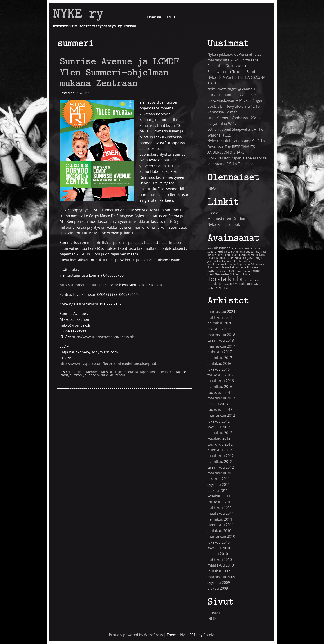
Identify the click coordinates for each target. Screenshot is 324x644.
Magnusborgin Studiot (226, 219)
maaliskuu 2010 (221, 565)
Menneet (93, 372)
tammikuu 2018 (221, 340)
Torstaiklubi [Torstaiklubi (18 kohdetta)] (225, 279)
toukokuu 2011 (220, 502)
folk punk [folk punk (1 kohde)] (232, 255)
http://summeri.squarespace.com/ (89, 285)
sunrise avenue (96, 375)
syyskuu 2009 (219, 583)
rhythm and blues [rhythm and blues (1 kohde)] (218, 271)
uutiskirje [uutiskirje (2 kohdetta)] (215, 284)
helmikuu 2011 (220, 519)
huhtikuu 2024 (220, 317)
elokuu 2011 (218, 490)
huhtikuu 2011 (220, 508)
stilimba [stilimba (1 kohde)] (245, 274)
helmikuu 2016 (220, 387)
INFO (171, 17)
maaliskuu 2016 (221, 381)
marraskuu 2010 (221, 536)
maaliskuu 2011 (221, 513)
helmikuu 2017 (220, 358)
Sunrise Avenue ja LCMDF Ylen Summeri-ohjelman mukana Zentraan (119, 72)
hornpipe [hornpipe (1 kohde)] (253, 255)
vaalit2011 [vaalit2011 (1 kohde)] (228, 284)
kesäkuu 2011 (219, 496)
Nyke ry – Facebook (224, 225)
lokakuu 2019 (219, 329)
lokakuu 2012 (219, 421)
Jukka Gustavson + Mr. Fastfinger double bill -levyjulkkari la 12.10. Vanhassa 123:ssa (235, 106)
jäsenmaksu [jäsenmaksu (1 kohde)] (214, 261)
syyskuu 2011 (219, 485)
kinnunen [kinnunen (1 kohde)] (228, 261)
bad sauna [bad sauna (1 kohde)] (250, 249)
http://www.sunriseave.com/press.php (104, 337)
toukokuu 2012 (220, 444)
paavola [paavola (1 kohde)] (259, 264)
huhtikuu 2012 (220, 450)
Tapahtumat (149, 372)
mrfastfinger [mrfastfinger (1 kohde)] (237, 264)
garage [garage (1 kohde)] (243, 255)
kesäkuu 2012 (219, 438)
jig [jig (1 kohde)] (232, 258)
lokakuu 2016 (219, 369)
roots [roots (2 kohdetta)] (257, 271)
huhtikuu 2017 (220, 352)
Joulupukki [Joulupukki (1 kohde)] (240, 258)
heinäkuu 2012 (220, 433)
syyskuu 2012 (219, 427)
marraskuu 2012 (221, 415)
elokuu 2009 (218, 588)
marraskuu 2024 (221, 312)
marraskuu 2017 (221, 346)
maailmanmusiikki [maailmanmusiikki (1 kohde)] (218, 264)
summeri (76, 375)
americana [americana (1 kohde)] (237, 249)
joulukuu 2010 (219, 531)
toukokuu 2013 (220, 410)
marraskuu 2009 (221, 577)
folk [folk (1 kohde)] (224, 255)
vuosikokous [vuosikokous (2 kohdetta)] (244, 284)
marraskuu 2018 (221, 335)
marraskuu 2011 (221, 473)
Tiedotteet (167, 372)
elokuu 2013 (218, 404)
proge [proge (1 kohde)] (243, 267)
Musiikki (107, 372)
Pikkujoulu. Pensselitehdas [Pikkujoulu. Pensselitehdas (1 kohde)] (223, 267)
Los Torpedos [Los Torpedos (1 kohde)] (242, 261)
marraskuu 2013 (221, 398)
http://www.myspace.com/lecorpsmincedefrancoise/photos (110, 364)
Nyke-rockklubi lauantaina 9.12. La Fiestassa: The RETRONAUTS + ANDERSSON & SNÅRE (236, 147)
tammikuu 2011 (221, 525)
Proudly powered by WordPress (136, 635)
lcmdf (64, 375)
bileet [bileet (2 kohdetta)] (219, 251)
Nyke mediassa (127, 372)
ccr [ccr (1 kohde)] (209, 255)
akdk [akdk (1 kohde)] (210, 249)
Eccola (213, 213)
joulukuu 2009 (219, 571)
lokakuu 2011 (219, 479)
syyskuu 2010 (219, 548)
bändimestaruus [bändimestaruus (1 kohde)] (241, 252)
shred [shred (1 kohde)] (211, 274)
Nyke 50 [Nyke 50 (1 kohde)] (249, 264)
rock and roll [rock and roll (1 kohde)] (245, 271)
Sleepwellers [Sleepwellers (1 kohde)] (222, 274)
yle (112, 375)
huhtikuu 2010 (220, 560)
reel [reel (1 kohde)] (256, 267)
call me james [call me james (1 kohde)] (259, 252)
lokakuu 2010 (219, 542)
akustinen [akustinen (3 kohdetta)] (222, 248)
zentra (120, 375)
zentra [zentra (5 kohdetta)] (222, 288)
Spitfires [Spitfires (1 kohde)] (235, 274)
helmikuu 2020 (220, 323)
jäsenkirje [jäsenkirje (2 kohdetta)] (255, 258)
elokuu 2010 (218, 554)
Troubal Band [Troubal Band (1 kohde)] (251, 281)
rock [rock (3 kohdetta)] (233, 271)
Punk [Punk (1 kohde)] (250, 267)
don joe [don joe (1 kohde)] (216, 255)
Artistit (80, 372)
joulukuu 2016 (219, 364)
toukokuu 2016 (220, 375)
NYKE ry (78, 13)
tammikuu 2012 (221, 467)
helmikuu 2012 (220, 462)
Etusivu (154, 17)
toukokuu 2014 (220, 393)
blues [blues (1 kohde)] (227, 252)
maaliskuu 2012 (221, 456)
